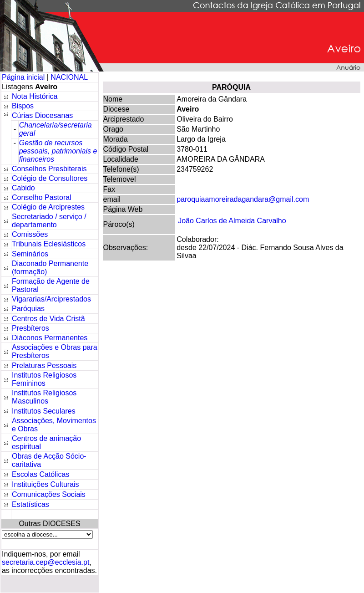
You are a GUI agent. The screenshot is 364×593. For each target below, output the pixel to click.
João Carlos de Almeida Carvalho (232, 221)
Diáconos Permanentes (50, 338)
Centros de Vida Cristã (48, 319)
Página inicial (24, 77)
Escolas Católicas (40, 474)
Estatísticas (30, 504)
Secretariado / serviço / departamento (49, 221)
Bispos (23, 106)
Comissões (30, 234)
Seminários (30, 254)
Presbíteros (30, 328)
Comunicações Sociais (49, 494)
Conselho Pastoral (42, 197)
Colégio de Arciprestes (48, 207)
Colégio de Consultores (50, 178)
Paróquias (28, 309)
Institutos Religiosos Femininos (44, 379)
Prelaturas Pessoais (44, 366)
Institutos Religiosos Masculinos (44, 397)
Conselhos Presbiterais (49, 169)
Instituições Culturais (45, 484)
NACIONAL (69, 77)
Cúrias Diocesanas (42, 115)
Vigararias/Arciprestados (51, 299)
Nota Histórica (35, 96)
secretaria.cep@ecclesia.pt (45, 562)
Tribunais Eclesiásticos (49, 244)
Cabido (23, 188)
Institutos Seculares (44, 411)
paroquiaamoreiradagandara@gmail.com (243, 199)
